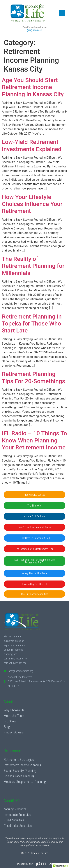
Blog (7, 727)
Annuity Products (15, 809)
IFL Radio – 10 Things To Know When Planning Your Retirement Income (34, 440)
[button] (62, 13)
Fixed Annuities (14, 820)
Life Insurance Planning (19, 776)
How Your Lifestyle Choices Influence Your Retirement (32, 204)
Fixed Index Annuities (18, 826)
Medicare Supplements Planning (25, 782)
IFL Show (10, 721)
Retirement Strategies (19, 759)
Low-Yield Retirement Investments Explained (32, 145)
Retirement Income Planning (22, 765)
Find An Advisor (14, 732)
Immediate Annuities (17, 815)
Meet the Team (14, 716)
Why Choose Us (14, 710)
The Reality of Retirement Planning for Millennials (33, 266)
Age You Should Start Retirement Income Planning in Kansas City (33, 87)
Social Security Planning (20, 771)
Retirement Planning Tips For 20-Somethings (33, 377)
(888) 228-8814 (34, 30)
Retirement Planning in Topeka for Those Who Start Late (32, 324)
